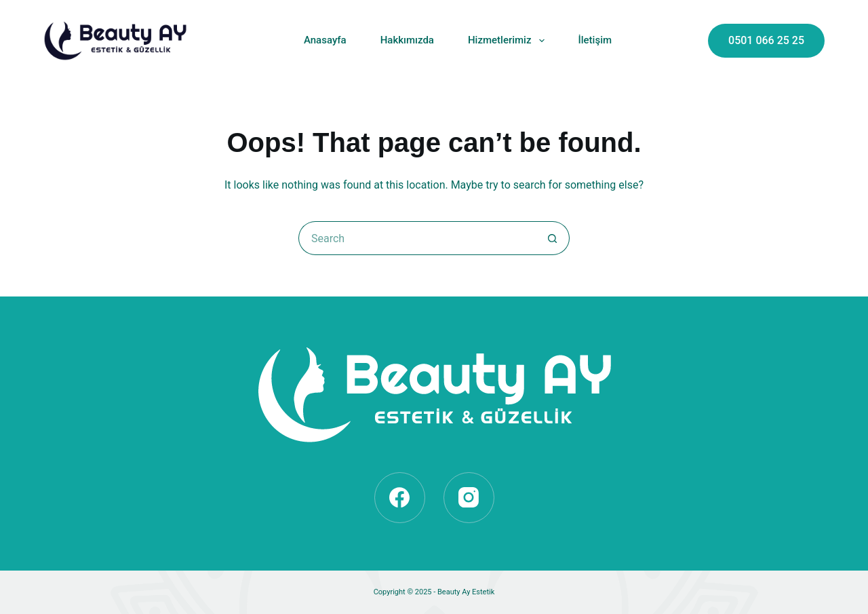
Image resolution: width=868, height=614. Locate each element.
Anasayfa (325, 40)
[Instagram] (469, 498)
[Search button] (553, 238)
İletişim (595, 40)
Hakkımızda (407, 40)
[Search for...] (417, 238)
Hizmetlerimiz (509, 41)
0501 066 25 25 (766, 40)
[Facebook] (400, 498)
